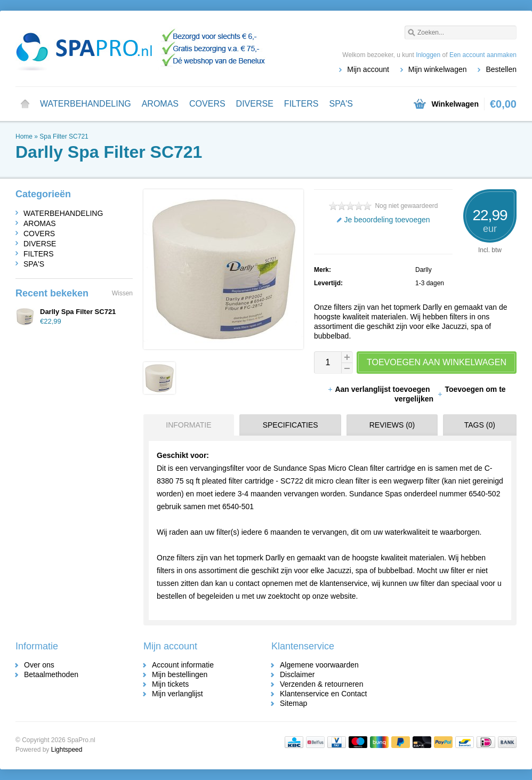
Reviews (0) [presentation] (392, 425)
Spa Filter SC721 (64, 136)
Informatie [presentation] (188, 425)
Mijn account (368, 69)
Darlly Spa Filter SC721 (78, 312)
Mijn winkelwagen (438, 69)
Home (25, 104)
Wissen (122, 293)
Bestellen (501, 69)
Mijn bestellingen (180, 674)
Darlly (424, 270)
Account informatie (183, 665)
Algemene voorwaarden (319, 665)
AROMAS (160, 104)
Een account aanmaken (483, 55)
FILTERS (301, 104)
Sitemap (293, 703)
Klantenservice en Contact (323, 694)
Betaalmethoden (51, 674)
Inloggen (428, 55)
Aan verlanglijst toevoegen (380, 389)
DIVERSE (255, 104)
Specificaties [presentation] (291, 425)
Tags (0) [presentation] (480, 425)
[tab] (186, 425)
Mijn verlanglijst (178, 694)
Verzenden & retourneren (321, 684)
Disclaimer (297, 674)
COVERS (207, 104)
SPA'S (341, 104)
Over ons (39, 665)
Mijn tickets (170, 684)
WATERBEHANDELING (86, 104)
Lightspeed (67, 750)
